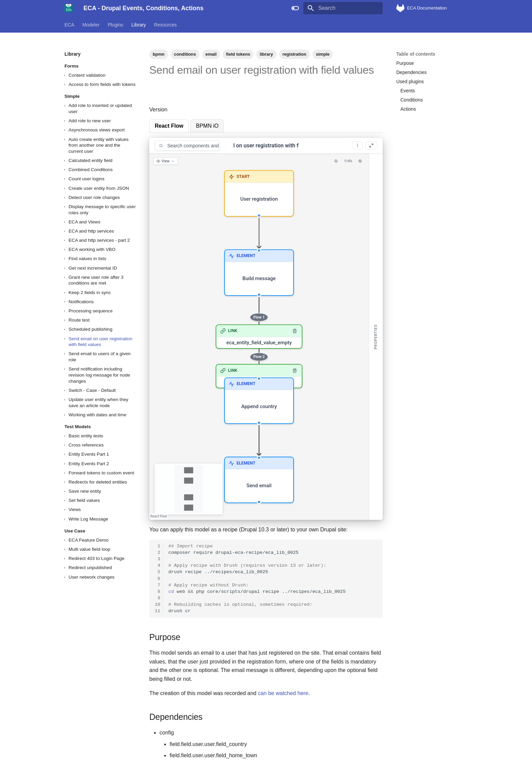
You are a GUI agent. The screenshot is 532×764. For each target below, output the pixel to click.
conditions (185, 54)
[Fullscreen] (371, 145)
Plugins (115, 25)
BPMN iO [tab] (207, 126)
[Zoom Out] (336, 161)
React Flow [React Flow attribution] (159, 516)
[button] (259, 193)
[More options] (357, 145)
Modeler (91, 25)
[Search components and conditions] (193, 146)
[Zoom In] (360, 161)
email (211, 54)
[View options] (166, 161)
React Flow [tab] (169, 126)
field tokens (238, 54)
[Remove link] (295, 331)
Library (139, 25)
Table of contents (416, 54)
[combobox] (187, 146)
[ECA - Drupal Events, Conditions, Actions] (69, 8)
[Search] (343, 8)
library (266, 54)
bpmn (159, 54)
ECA (69, 25)
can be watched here (283, 693)
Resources (165, 25)
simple (323, 54)
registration (294, 54)
